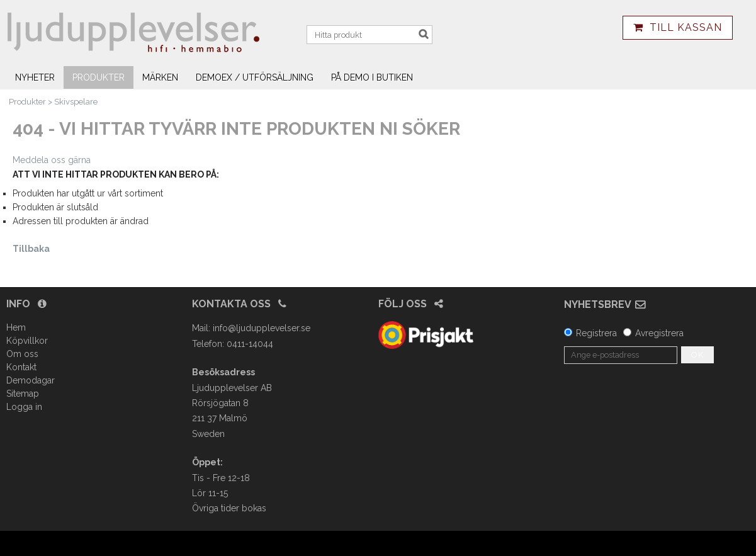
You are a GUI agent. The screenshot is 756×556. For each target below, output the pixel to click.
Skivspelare (76, 102)
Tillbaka (31, 249)
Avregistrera (659, 333)
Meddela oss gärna (52, 160)
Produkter (99, 77)
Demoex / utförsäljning (255, 77)
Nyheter (35, 77)
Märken (160, 77)
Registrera (596, 333)
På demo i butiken (372, 77)
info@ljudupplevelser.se (262, 328)
